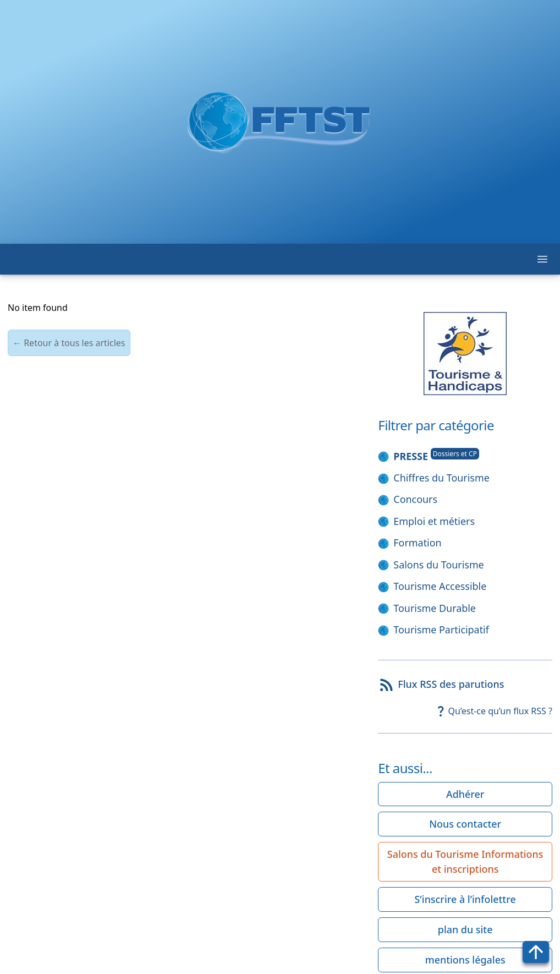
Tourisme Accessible (440, 586)
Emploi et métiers (434, 521)
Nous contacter (465, 824)
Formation (417, 543)
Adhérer (465, 794)
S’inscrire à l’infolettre (465, 899)
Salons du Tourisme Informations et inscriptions (465, 861)
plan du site (465, 929)
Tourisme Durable (435, 608)
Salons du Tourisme (438, 565)
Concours (415, 499)
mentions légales (465, 960)
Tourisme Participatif (441, 630)
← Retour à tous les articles (69, 343)
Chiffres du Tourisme (441, 478)
